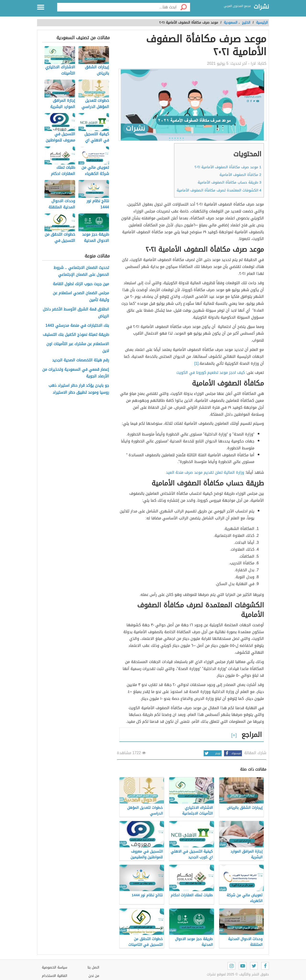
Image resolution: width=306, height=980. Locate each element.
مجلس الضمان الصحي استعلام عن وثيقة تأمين (81, 297)
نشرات (261, 7)
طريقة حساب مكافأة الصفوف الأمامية (229, 182)
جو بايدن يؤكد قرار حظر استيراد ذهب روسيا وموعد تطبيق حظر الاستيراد (79, 389)
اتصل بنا (93, 967)
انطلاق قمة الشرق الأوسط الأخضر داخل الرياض (76, 313)
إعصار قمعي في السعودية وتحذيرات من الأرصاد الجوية (76, 373)
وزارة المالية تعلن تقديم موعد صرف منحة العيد (205, 472)
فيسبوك (232, 753)
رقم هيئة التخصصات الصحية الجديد (81, 360)
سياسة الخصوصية (55, 967)
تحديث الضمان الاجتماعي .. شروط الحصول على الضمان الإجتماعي (81, 271)
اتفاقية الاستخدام (55, 976)
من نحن (94, 976)
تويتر (212, 753)
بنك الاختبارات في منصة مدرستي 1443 (77, 326)
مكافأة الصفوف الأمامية (240, 175)
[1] (197, 363)
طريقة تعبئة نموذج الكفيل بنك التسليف (76, 335)
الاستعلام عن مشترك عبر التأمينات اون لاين (78, 348)
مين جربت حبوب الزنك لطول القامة (81, 284)
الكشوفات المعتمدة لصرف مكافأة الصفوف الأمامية (219, 190)
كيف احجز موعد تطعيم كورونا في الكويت (211, 373)
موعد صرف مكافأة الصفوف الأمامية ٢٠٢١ (228, 167)
